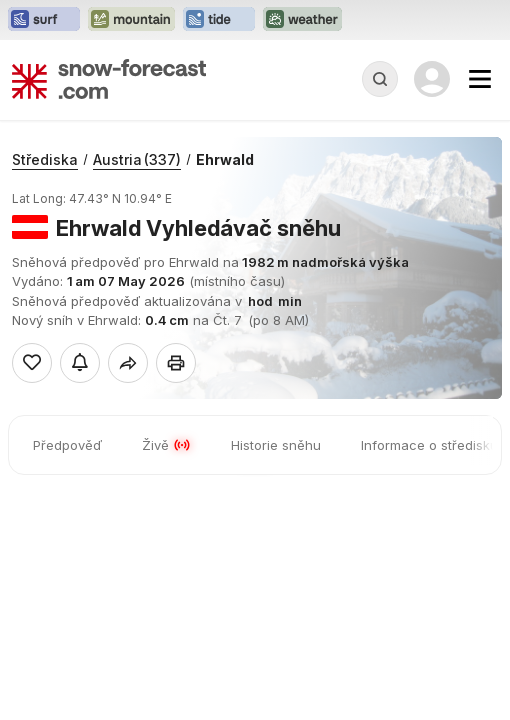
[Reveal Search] (380, 79)
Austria (137, 159)
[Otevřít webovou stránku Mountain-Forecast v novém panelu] (131, 20)
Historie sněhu (276, 445)
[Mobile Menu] (480, 79)
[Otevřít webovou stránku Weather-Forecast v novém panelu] (302, 20)
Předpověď (67, 445)
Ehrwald (225, 159)
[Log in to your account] (432, 79)
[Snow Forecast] (109, 79)
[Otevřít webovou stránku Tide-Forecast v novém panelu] (219, 20)
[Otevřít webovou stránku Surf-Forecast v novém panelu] (44, 20)
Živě (166, 445)
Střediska (45, 159)
